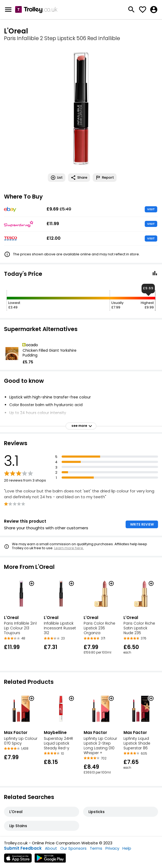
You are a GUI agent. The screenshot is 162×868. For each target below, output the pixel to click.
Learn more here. (69, 548)
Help (127, 848)
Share (79, 178)
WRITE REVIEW (142, 524)
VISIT (151, 209)
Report (105, 178)
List (57, 178)
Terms (96, 848)
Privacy (112, 848)
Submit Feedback (23, 848)
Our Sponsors (73, 848)
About (51, 848)
